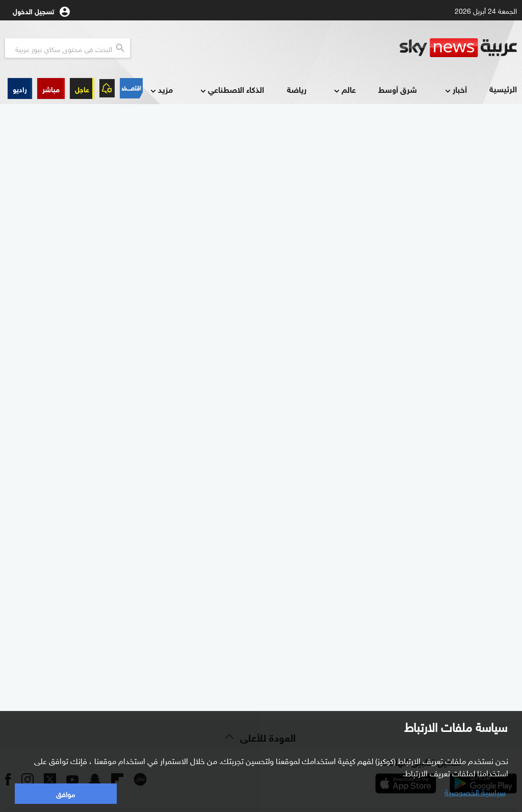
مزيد (161, 90)
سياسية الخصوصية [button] (475, 791)
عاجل (82, 88)
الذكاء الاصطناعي (231, 90)
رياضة (297, 89)
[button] (51, 88)
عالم (344, 90)
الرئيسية (503, 88)
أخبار (455, 90)
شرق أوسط (398, 89)
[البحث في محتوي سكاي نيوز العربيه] (68, 48)
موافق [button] (66, 793)
